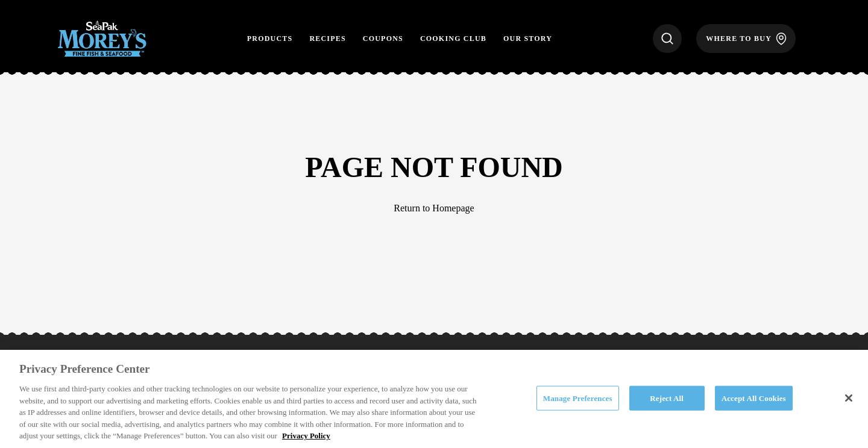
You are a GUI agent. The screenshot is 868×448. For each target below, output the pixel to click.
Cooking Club (453, 39)
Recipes (327, 39)
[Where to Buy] (746, 39)
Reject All (667, 398)
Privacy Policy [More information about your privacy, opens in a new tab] (306, 436)
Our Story (528, 39)
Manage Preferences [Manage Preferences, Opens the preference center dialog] (578, 398)
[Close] (849, 398)
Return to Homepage (434, 208)
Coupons (383, 39)
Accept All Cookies (754, 398)
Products (270, 39)
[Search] (667, 39)
